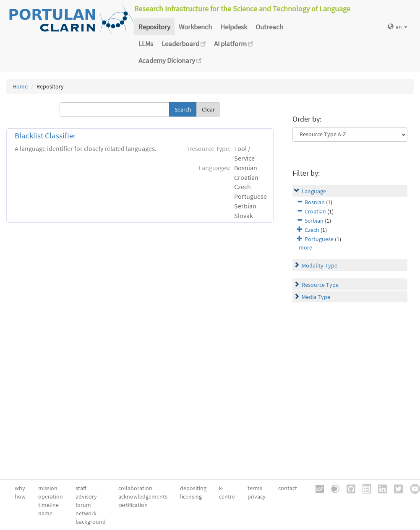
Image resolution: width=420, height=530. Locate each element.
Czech (312, 230)
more (305, 247)
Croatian (315, 211)
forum (83, 505)
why (20, 488)
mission (48, 488)
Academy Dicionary (170, 60)
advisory (86, 496)
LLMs (146, 44)
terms (255, 488)
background (91, 522)
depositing (193, 488)
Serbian (314, 221)
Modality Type (320, 265)
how (20, 496)
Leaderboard (184, 44)
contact (288, 488)
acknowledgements (143, 496)
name (45, 513)
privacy (257, 496)
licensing (191, 496)
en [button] (398, 27)
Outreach (269, 27)
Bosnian (315, 202)
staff (81, 488)
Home (20, 86)
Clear (208, 109)
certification (133, 505)
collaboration (135, 488)
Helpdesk (234, 27)
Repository (154, 27)
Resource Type (320, 285)
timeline (48, 505)
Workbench (195, 27)
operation (51, 496)
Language (314, 191)
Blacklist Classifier (45, 136)
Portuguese (319, 239)
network (86, 513)
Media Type (316, 297)
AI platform (233, 44)
